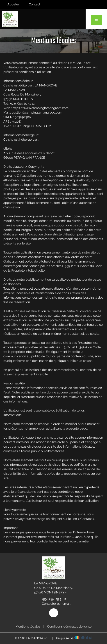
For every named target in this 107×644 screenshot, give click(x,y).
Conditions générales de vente (69, 627)
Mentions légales (28, 627)
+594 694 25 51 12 (52, 599)
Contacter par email (54, 604)
